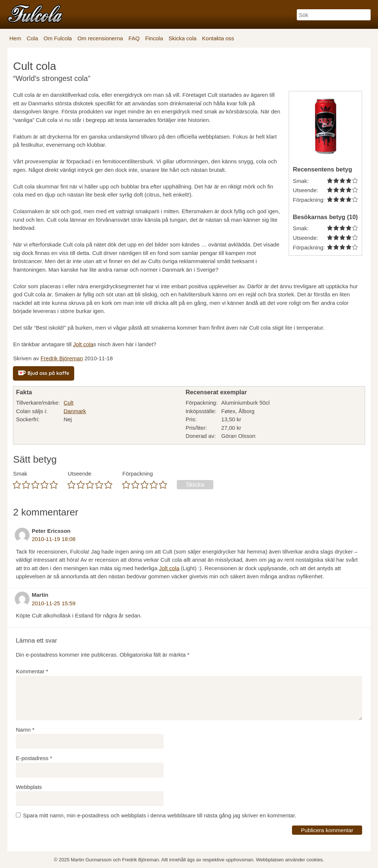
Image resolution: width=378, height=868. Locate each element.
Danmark (75, 411)
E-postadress (34, 758)
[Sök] (334, 15)
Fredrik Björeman (62, 358)
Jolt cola (83, 344)
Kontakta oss (218, 38)
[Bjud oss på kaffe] (44, 373)
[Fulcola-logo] (35, 13)
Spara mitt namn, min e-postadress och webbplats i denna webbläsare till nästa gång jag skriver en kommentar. (159, 815)
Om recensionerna (100, 38)
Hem (15, 38)
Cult (68, 403)
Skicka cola (182, 38)
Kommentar (32, 671)
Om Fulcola (58, 38)
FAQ (134, 38)
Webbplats (29, 787)
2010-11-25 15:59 (54, 603)
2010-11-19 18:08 (54, 539)
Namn (25, 730)
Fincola (154, 38)
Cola (32, 38)
